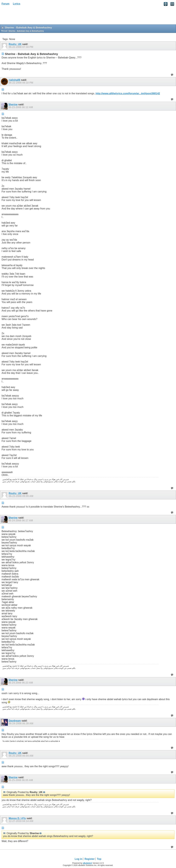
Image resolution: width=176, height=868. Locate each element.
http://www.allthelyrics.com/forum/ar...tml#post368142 (128, 93)
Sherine (13, 104)
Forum (6, 4)
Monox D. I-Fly (17, 818)
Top (99, 859)
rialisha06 (14, 80)
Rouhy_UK (15, 44)
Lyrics (17, 4)
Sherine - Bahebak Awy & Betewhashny (26, 31)
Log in (78, 859)
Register (89, 859)
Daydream (15, 721)
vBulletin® (87, 863)
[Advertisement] (25, 16)
